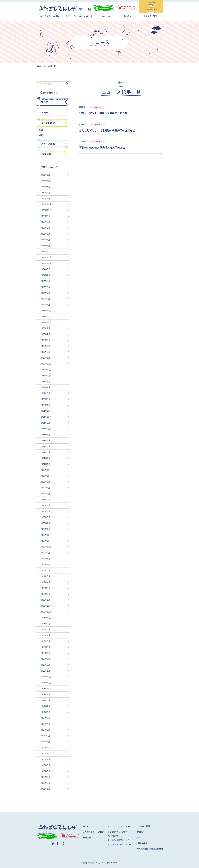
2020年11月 (46, 470)
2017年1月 (45, 742)
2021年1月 (45, 464)
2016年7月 (45, 759)
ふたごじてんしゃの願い (50, 16)
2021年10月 (46, 417)
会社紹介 (127, 16)
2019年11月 (46, 541)
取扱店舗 (87, 838)
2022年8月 (45, 382)
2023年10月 (46, 322)
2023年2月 (45, 352)
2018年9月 (45, 624)
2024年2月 (45, 299)
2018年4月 (45, 653)
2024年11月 (46, 257)
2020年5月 (45, 505)
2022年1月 (45, 405)
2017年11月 (46, 683)
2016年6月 (45, 765)
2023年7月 (45, 334)
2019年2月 (45, 594)
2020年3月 (45, 517)
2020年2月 (45, 523)
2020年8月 (45, 488)
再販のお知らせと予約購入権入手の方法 (102, 148)
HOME (38, 66)
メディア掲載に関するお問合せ (150, 849)
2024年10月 (46, 263)
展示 (41, 135)
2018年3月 (45, 659)
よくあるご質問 (150, 16)
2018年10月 (46, 618)
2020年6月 (45, 500)
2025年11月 (46, 210)
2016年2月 (45, 783)
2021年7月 (45, 429)
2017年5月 (45, 718)
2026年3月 (45, 187)
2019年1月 (45, 600)
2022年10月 (46, 370)
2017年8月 (45, 700)
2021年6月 (45, 435)
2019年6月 (45, 570)
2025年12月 (46, 204)
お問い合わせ (142, 843)
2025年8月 (45, 222)
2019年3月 (45, 588)
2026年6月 (45, 175)
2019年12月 (46, 535)
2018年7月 (45, 635)
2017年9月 (45, 694)
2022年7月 (45, 387)
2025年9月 (45, 216)
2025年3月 (45, 246)
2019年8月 (45, 559)
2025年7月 (45, 228)
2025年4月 (45, 240)
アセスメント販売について (118, 840)
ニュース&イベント (104, 16)
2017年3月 (45, 730)
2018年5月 (45, 647)
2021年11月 (46, 411)
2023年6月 (45, 340)
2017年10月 (46, 688)
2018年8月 (45, 629)
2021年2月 (45, 458)
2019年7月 (45, 565)
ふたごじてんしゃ (115, 836)
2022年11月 (46, 364)
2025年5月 (45, 234)
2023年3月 (45, 346)
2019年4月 (45, 582)
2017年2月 (45, 736)
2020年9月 (45, 482)
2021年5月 (45, 440)
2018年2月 (45, 665)
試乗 (41, 130)
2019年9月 (45, 553)
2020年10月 (46, 476)
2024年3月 (45, 293)
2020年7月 (45, 494)
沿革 (138, 838)
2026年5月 (45, 181)
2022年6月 (45, 393)
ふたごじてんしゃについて (77, 16)
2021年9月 (45, 423)
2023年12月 (46, 311)
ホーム (86, 826)
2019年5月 (45, 576)
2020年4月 (45, 511)
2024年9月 (45, 269)
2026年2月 (45, 193)
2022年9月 (45, 376)
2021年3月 (45, 452)
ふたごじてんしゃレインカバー (120, 844)
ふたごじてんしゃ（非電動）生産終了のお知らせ (107, 130)
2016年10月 (46, 753)
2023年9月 (45, 328)
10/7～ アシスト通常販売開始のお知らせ (103, 113)
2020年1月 (45, 529)
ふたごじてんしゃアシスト (118, 832)
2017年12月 (46, 677)
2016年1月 (45, 789)
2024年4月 (45, 287)
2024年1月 (45, 305)
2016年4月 (45, 777)
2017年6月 (45, 712)
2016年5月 (45, 771)
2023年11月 (46, 317)
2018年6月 (45, 641)
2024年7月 (45, 275)
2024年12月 (46, 252)
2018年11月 (46, 612)
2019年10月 (46, 547)
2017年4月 (45, 724)
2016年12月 (46, 748)
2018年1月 (45, 671)
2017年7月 (45, 706)
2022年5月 (45, 399)
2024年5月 (45, 281)
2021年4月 (45, 446)
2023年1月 (45, 358)
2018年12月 (46, 606)
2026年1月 (45, 198)
